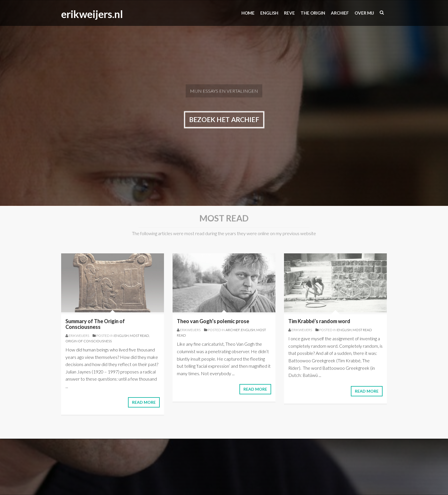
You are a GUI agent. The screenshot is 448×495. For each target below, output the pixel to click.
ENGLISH (269, 13)
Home (248, 13)
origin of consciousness (89, 341)
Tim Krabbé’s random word (319, 321)
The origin (313, 13)
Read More (144, 402)
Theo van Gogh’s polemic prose (213, 321)
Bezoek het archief (224, 120)
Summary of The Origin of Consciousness (95, 324)
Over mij (364, 13)
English (121, 336)
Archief (340, 13)
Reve (289, 13)
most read (139, 336)
